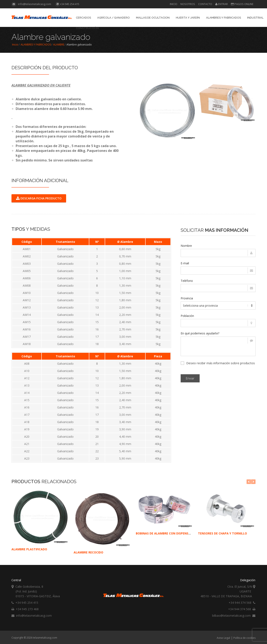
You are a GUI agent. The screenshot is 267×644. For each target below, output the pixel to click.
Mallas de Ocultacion (153, 18)
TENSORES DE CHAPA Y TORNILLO (222, 533)
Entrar (222, 4)
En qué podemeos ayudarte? (200, 333)
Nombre (186, 246)
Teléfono (187, 281)
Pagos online (242, 4)
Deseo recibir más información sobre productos (218, 363)
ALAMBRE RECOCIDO (88, 552)
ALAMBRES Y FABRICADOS (224, 18)
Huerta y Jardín (188, 18)
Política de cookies (244, 638)
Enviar (190, 378)
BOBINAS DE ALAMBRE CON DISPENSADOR (166, 533)
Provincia (187, 298)
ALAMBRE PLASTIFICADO (29, 549)
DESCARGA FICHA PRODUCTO (39, 198)
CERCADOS (83, 18)
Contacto (205, 4)
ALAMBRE (59, 45)
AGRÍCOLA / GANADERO (113, 18)
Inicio (174, 4)
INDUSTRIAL (255, 18)
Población (187, 316)
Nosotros (188, 4)
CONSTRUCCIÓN (87, 28)
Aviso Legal (223, 638)
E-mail (185, 263)
